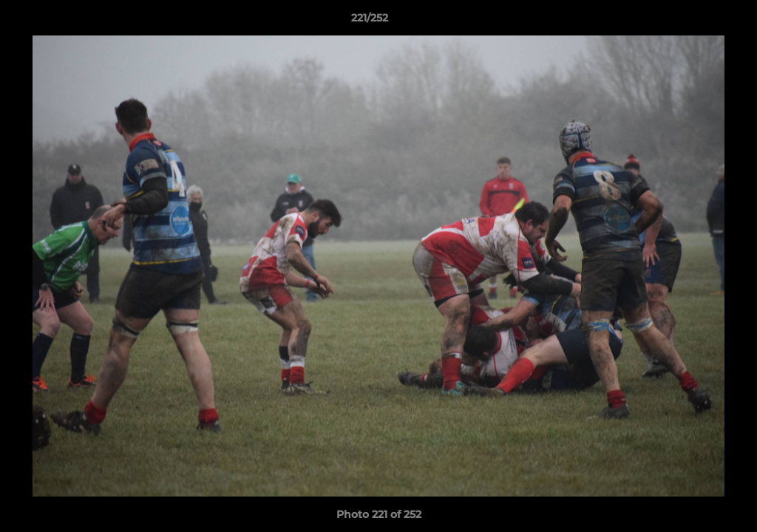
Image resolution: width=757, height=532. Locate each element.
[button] (695, 21)
